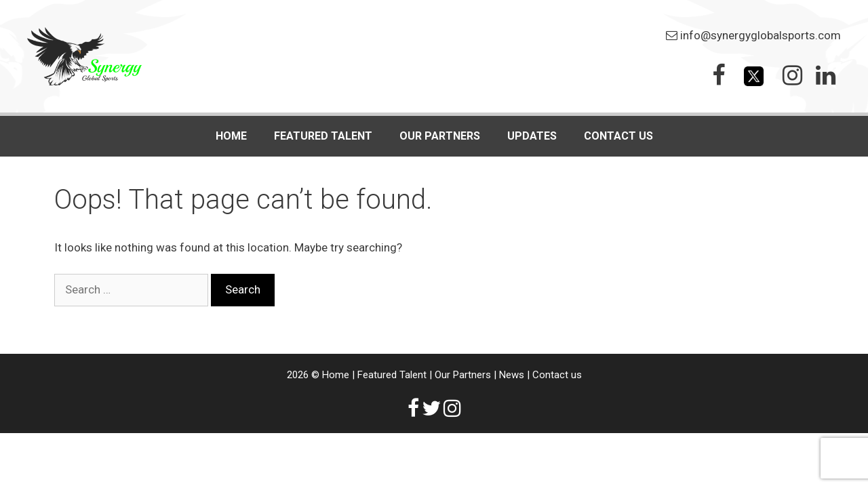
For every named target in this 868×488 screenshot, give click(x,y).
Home (231, 136)
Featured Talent (392, 375)
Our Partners (440, 136)
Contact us (618, 136)
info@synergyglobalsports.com (761, 35)
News (512, 375)
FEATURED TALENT (323, 136)
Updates (532, 136)
